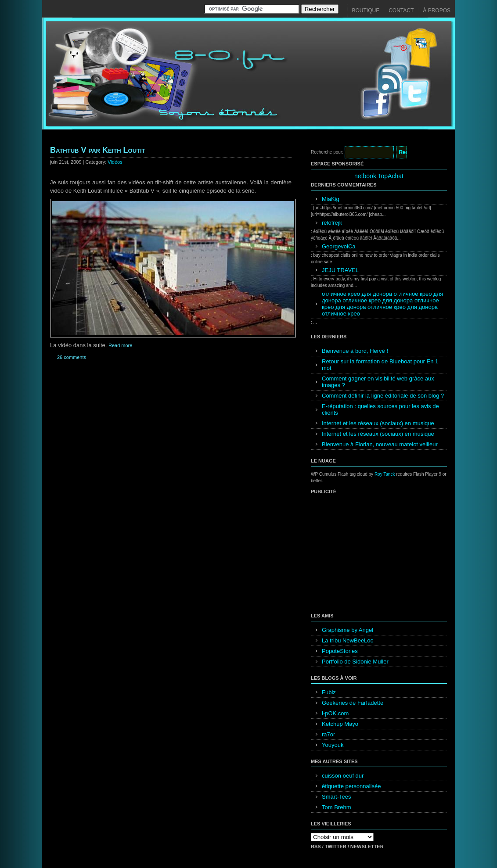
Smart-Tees (336, 797)
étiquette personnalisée (351, 786)
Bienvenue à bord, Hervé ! (355, 351)
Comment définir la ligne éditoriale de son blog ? (383, 396)
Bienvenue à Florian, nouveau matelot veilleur (380, 444)
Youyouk (333, 745)
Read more (120, 345)
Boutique (366, 11)
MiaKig (331, 199)
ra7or (328, 734)
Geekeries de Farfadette (353, 703)
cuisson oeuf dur (343, 776)
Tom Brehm (336, 807)
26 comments (72, 357)
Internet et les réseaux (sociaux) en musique (378, 423)
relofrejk (332, 223)
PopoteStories (340, 651)
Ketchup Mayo (340, 724)
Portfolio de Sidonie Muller (355, 662)
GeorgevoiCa (339, 246)
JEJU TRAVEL (340, 270)
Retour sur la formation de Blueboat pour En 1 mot (380, 365)
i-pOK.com (335, 713)
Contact (401, 11)
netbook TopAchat (379, 176)
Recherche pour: (327, 152)
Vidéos (115, 162)
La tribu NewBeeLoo (348, 640)
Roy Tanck (385, 474)
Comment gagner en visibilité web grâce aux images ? (378, 382)
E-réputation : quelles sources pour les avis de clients (380, 409)
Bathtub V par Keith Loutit (98, 150)
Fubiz (329, 692)
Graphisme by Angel (348, 630)
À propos (437, 11)
